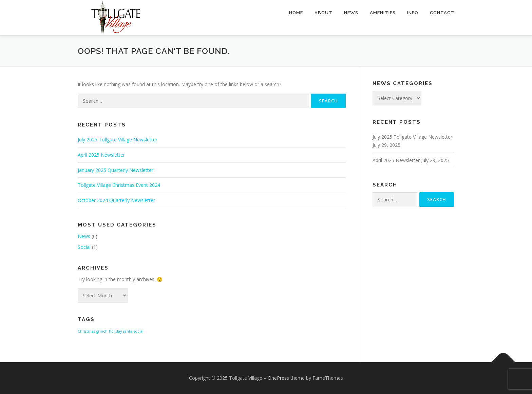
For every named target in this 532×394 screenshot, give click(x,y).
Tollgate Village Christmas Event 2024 (119, 185)
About (324, 13)
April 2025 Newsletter (101, 155)
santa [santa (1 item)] (128, 331)
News (351, 13)
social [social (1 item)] (139, 331)
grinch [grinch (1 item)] (102, 331)
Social (84, 247)
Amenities (383, 13)
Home (296, 13)
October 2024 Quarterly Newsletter (116, 200)
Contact (442, 13)
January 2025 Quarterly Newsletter (116, 170)
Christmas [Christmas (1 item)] (86, 331)
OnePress (278, 378)
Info (413, 13)
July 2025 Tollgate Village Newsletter (118, 140)
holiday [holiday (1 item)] (115, 331)
